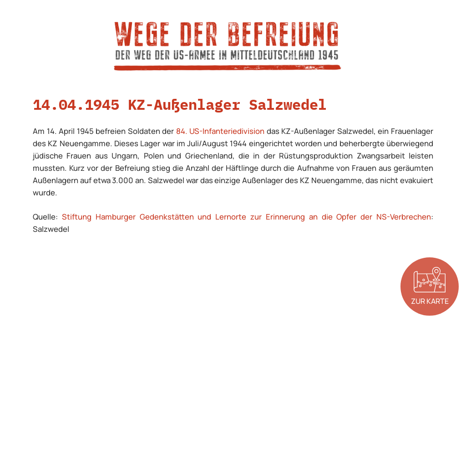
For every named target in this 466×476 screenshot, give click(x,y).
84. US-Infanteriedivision (220, 131)
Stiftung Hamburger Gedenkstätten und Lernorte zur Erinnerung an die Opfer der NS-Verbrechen (246, 217)
